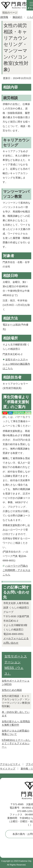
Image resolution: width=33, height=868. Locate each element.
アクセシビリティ (10, 764)
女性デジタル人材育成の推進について (16, 732)
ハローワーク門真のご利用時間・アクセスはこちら (16, 570)
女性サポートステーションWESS (16, 682)
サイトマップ (8, 769)
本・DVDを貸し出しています (16, 714)
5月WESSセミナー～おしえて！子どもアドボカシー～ (16, 743)
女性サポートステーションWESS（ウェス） (16, 665)
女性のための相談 (12, 690)
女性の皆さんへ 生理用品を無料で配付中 (16, 723)
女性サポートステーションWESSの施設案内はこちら (16, 364)
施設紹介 (18, 17)
